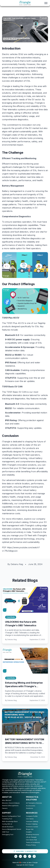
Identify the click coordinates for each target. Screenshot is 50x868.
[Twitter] (30, 856)
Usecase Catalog (32, 821)
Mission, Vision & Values (11, 803)
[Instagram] (34, 856)
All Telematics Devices (34, 803)
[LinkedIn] (16, 856)
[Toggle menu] (46, 3)
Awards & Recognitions (10, 806)
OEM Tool (5, 832)
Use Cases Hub (31, 840)
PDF (4, 547)
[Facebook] (25, 856)
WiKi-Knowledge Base (10, 821)
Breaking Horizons (33, 834)
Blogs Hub (30, 829)
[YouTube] (20, 856)
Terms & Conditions (33, 842)
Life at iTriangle (31, 837)
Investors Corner (32, 827)
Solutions (30, 808)
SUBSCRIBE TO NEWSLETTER (25, 851)
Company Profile (32, 816)
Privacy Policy (31, 845)
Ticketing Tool (7, 819)
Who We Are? (7, 800)
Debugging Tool (8, 834)
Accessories (31, 806)
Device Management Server (12, 829)
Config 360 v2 (7, 824)
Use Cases (30, 819)
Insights (29, 832)
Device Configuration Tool (11, 816)
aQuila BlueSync (8, 827)
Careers (5, 808)
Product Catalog (32, 824)
